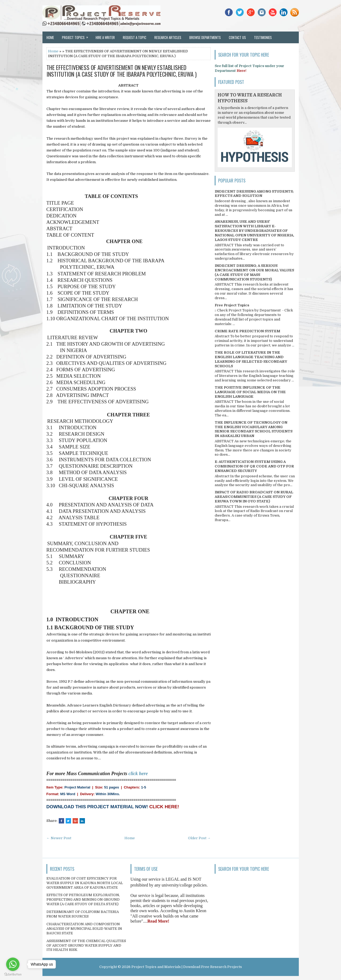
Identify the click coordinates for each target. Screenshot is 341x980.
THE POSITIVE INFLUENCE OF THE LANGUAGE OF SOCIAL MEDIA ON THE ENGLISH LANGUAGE (250, 392)
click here (138, 774)
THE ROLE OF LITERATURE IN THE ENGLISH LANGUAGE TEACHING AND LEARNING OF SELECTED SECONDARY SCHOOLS (251, 359)
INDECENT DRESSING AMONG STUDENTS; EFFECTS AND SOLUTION (254, 194)
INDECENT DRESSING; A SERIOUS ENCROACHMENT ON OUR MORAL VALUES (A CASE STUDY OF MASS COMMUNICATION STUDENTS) (254, 272)
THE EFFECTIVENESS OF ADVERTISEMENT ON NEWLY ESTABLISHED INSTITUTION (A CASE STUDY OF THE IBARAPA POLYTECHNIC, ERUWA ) (121, 71)
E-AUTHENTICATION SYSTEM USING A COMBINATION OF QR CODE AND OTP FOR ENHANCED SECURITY (254, 466)
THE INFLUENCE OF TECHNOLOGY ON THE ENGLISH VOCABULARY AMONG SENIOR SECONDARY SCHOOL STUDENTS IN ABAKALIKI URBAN (254, 429)
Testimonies (263, 37)
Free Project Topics (232, 305)
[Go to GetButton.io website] (13, 975)
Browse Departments (205, 37)
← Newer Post (59, 838)
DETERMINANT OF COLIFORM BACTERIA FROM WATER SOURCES (83, 914)
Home (50, 37)
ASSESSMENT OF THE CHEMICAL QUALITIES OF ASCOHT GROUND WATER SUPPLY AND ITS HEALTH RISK (86, 945)
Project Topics (77, 36)
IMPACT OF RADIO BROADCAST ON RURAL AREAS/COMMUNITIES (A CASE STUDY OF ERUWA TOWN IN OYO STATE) (254, 497)
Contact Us (237, 37)
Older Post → (199, 838)
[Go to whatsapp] (13, 964)
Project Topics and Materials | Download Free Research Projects (187, 967)
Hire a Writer (105, 37)
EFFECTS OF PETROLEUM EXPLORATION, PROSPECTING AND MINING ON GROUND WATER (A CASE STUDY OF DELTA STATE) (83, 899)
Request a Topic (135, 37)
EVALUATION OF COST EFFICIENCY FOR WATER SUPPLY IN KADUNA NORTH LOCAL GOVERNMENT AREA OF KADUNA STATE (85, 883)
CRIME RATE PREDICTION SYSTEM (247, 331)
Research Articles (168, 37)
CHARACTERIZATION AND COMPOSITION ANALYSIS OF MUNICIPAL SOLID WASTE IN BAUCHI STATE (84, 929)
